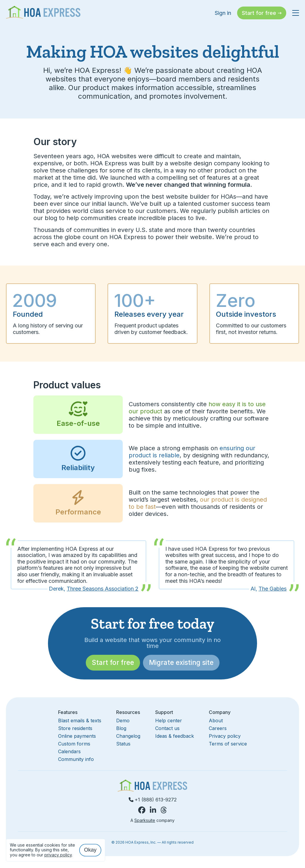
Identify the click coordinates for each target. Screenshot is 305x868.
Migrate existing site (181, 662)
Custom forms (74, 744)
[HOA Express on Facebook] (142, 810)
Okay (90, 850)
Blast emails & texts (80, 721)
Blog (121, 728)
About (216, 721)
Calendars (69, 751)
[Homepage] (43, 13)
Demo (123, 721)
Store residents (75, 728)
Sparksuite (145, 820)
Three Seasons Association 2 (103, 589)
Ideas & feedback (175, 736)
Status (123, 744)
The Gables (273, 589)
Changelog (128, 736)
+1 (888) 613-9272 (153, 800)
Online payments (77, 736)
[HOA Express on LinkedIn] (153, 810)
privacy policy (58, 855)
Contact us (167, 728)
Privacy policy (225, 736)
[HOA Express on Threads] (164, 810)
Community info (76, 759)
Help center (169, 721)
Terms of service (228, 744)
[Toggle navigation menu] (296, 10)
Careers (218, 728)
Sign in (223, 13)
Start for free (113, 662)
